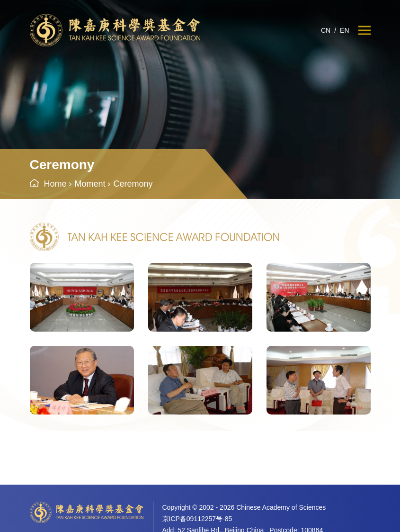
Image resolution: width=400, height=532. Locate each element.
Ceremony (133, 184)
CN (326, 30)
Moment (90, 184)
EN (344, 30)
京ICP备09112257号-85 (197, 519)
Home (55, 184)
